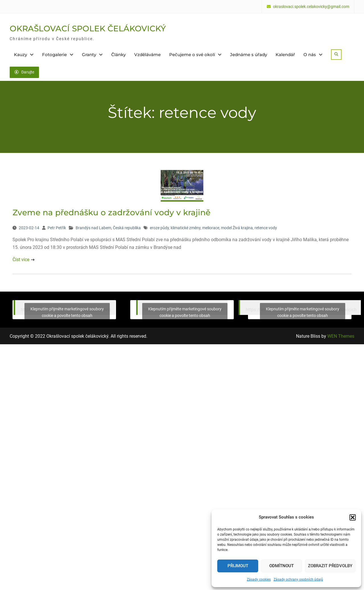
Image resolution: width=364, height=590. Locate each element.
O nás (310, 55)
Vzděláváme (147, 55)
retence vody (266, 228)
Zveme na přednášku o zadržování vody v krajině (111, 212)
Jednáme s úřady (249, 55)
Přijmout (238, 566)
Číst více (21, 260)
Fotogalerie (54, 55)
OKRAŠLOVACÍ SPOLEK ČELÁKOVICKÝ (88, 28)
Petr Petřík (57, 228)
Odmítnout (282, 566)
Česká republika (127, 228)
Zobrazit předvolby (330, 566)
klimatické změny (186, 228)
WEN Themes (341, 336)
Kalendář (285, 55)
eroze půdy (159, 228)
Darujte (24, 72)
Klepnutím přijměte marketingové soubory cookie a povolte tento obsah (67, 312)
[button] (353, 517)
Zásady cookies (259, 579)
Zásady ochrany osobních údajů (298, 579)
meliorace (211, 228)
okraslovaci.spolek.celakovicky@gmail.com (311, 7)
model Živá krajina (237, 228)
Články (118, 55)
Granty (89, 55)
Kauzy (20, 55)
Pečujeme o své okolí (192, 55)
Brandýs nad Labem (93, 228)
